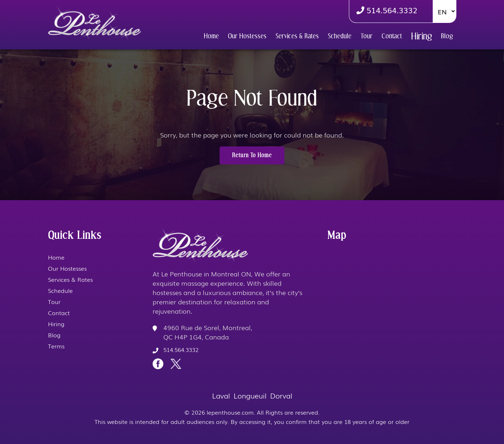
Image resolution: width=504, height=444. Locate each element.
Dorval (281, 395)
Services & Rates (297, 36)
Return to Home (252, 155)
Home (211, 36)
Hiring (421, 36)
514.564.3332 (387, 10)
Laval (221, 395)
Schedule (340, 36)
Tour (366, 36)
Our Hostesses (247, 36)
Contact (392, 36)
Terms (56, 346)
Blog (447, 36)
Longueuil (250, 395)
